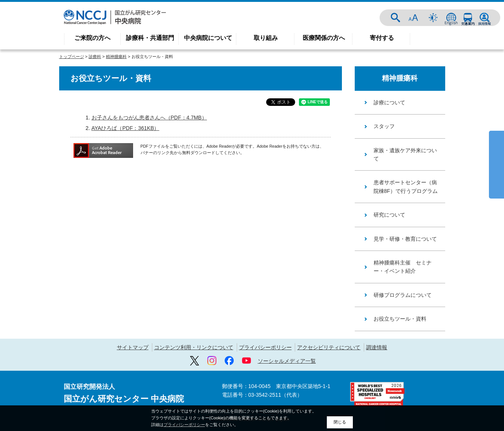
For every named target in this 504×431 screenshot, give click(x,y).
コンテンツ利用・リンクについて (194, 347)
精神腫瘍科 (116, 57)
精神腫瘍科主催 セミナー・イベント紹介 (403, 267)
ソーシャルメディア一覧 (287, 361)
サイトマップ (133, 347)
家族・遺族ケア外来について (405, 154)
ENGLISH (451, 18)
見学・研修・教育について (405, 239)
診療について (389, 102)
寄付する (382, 38)
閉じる (340, 422)
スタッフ (384, 126)
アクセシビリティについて (329, 347)
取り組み (266, 38)
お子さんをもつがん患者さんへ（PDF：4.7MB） (149, 118)
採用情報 (484, 18)
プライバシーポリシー (265, 347)
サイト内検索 (395, 18)
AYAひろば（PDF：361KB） (126, 128)
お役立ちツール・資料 (400, 319)
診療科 (95, 57)
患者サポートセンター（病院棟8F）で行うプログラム (406, 186)
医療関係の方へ (324, 38)
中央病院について (208, 38)
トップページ (72, 57)
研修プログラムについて (403, 295)
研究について (389, 215)
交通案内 (468, 18)
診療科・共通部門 (150, 38)
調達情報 (377, 347)
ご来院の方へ (92, 38)
